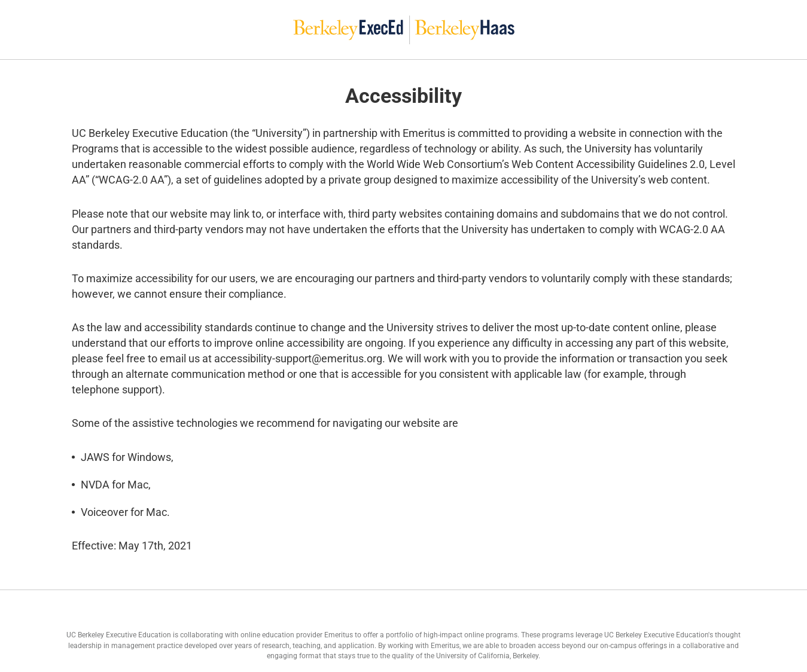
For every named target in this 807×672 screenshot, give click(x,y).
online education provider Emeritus (297, 635)
